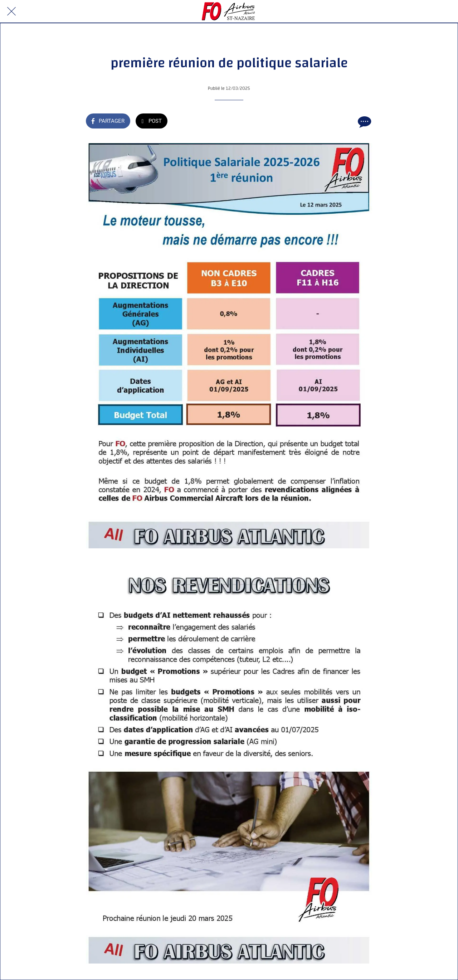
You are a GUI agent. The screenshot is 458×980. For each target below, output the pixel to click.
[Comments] (364, 122)
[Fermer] (11, 11)
